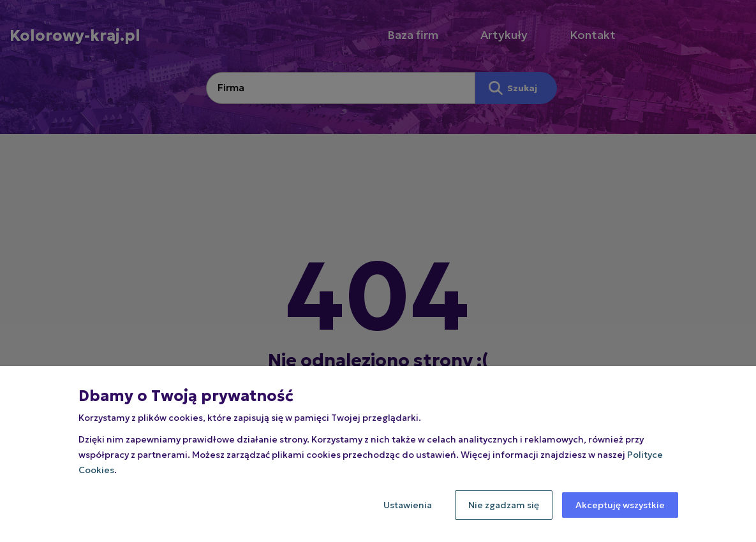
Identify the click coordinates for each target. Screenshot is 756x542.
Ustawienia (408, 505)
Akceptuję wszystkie (620, 505)
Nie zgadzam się (504, 505)
